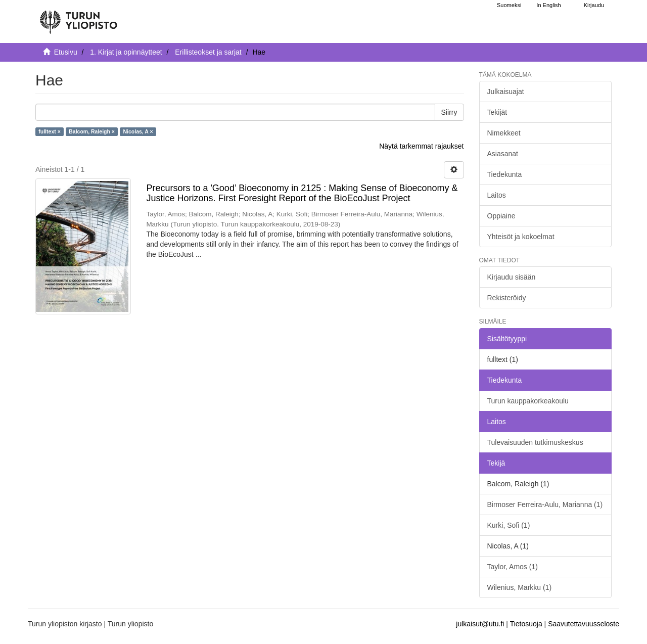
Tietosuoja (526, 624)
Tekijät (497, 112)
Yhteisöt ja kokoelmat (521, 237)
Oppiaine (501, 216)
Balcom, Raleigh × (92, 131)
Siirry (449, 112)
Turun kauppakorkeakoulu (528, 401)
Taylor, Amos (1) (513, 567)
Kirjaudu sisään (512, 277)
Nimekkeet (504, 133)
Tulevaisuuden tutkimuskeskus (535, 442)
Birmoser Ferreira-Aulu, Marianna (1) (545, 504)
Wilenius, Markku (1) (520, 587)
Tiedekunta (505, 174)
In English (548, 5)
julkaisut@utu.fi (480, 624)
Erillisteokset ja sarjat (208, 52)
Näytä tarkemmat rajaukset (421, 146)
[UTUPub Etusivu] (78, 18)
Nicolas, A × (138, 131)
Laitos (497, 195)
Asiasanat (503, 154)
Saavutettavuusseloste (584, 624)
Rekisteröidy (507, 298)
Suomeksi (509, 5)
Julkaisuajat (506, 91)
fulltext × (49, 131)
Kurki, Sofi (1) (509, 525)
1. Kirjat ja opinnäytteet (126, 52)
